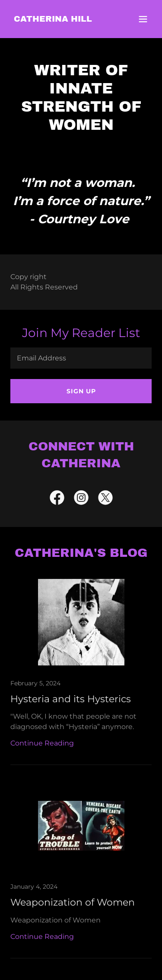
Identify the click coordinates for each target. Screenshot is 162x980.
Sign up (81, 391)
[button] (143, 19)
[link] (53, 19)
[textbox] (81, 358)
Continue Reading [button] (42, 743)
